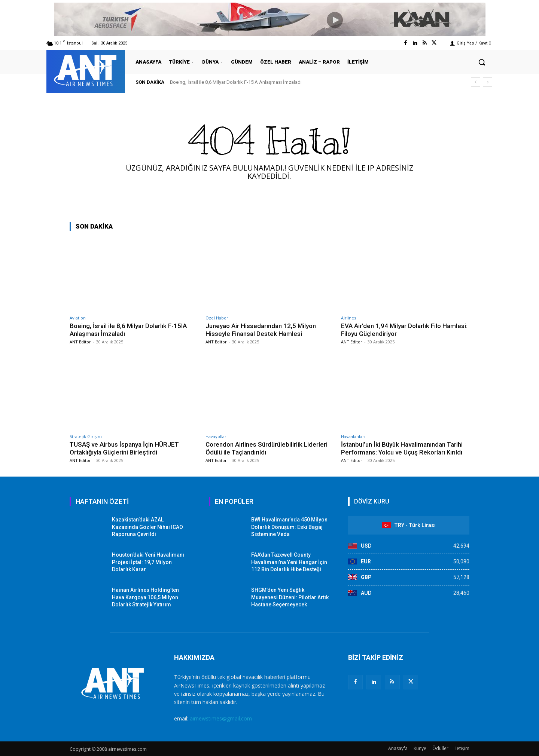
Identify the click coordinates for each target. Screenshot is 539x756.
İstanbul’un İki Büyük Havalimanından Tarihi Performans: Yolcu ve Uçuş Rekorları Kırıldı (402, 448)
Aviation (78, 318)
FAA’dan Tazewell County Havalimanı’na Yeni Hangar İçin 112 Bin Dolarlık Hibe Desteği (289, 562)
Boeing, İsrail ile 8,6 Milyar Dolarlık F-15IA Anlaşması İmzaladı (236, 82)
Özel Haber (217, 318)
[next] (488, 82)
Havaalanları (353, 436)
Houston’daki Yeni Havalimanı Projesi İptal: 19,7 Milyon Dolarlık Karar (148, 562)
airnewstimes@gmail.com (221, 718)
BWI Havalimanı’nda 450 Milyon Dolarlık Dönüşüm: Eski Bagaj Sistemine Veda (289, 527)
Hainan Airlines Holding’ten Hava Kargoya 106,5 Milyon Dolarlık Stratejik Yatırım (145, 597)
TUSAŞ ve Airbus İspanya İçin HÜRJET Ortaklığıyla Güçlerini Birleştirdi (125, 448)
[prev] (476, 82)
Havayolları (217, 436)
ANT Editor (80, 342)
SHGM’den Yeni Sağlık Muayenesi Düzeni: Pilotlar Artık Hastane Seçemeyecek (290, 597)
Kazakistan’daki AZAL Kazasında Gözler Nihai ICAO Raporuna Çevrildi (147, 527)
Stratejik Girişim (86, 436)
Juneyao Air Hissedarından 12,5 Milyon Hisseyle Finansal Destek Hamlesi (261, 330)
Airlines (348, 318)
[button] (482, 62)
